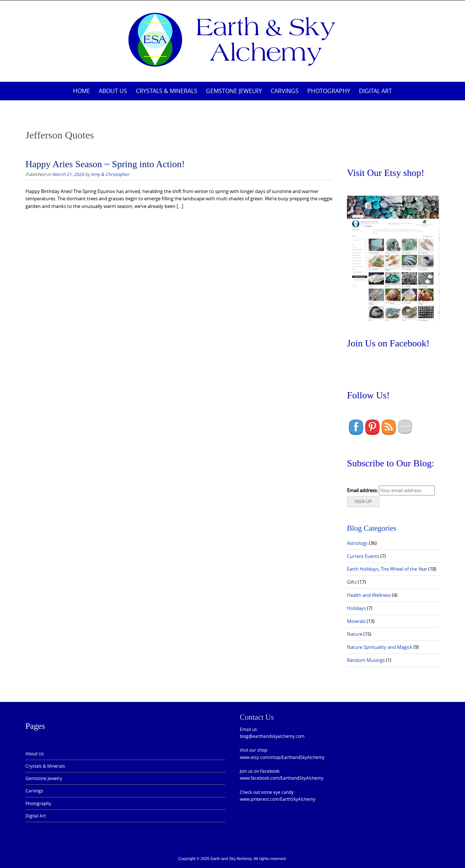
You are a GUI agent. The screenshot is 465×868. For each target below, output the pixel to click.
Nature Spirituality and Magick (380, 647)
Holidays (356, 608)
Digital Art (375, 91)
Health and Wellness (369, 595)
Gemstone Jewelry (234, 91)
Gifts (352, 582)
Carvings (285, 91)
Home (82, 91)
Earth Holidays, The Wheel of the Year (387, 569)
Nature (355, 634)
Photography (329, 91)
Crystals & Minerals (167, 91)
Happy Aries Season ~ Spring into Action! (105, 164)
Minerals (356, 621)
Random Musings (366, 660)
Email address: (362, 490)
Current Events (363, 556)
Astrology (357, 543)
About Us (113, 91)
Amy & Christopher (110, 174)
